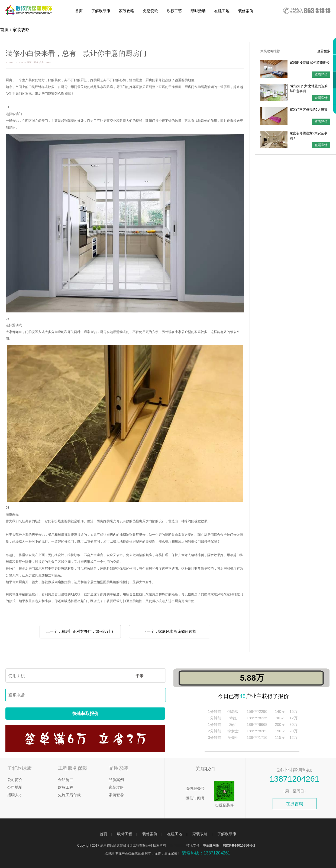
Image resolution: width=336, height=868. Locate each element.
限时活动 (198, 11)
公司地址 (15, 787)
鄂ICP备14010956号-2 (239, 846)
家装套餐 (116, 795)
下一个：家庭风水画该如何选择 (170, 631)
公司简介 (15, 780)
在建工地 (222, 11)
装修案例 (246, 11)
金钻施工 (66, 780)
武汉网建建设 (177, 846)
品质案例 (116, 780)
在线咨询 (295, 804)
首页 (79, 11)
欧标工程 (66, 787)
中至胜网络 (211, 846)
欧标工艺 (174, 11)
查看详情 (321, 74)
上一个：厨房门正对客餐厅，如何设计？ (80, 631)
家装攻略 (127, 11)
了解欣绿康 (101, 11)
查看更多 (324, 51)
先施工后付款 (69, 795)
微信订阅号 (195, 798)
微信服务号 (195, 789)
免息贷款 (150, 11)
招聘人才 (15, 795)
